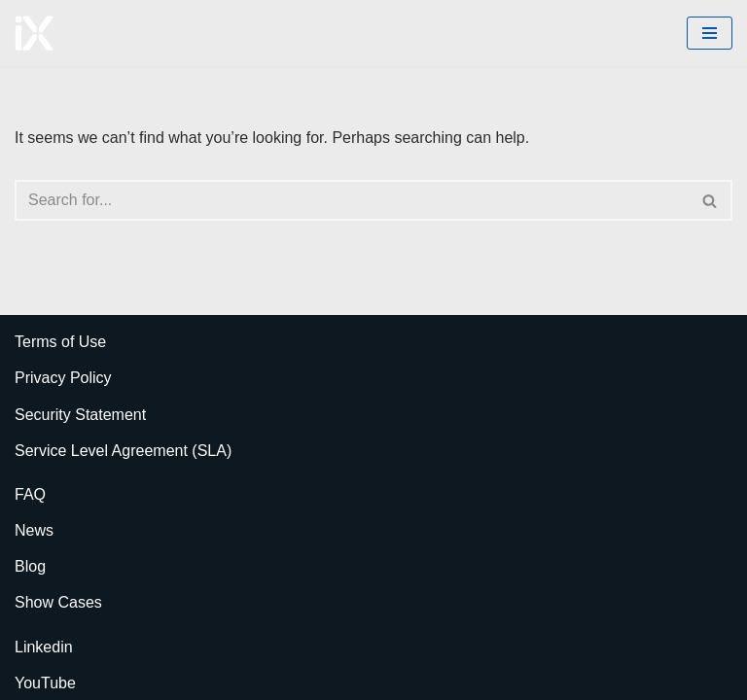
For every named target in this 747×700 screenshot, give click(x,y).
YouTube (45, 683)
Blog (30, 566)
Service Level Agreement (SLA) (123, 451)
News (34, 530)
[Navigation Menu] (710, 33)
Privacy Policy (63, 378)
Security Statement (80, 415)
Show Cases (58, 602)
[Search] (352, 200)
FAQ (30, 494)
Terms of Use (60, 342)
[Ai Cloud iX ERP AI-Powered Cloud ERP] (34, 33)
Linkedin (44, 647)
